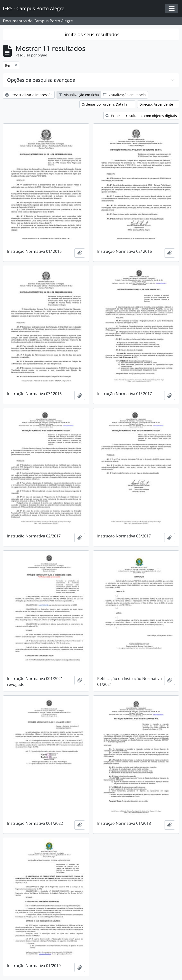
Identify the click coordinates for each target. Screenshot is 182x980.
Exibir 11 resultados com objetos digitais (141, 116)
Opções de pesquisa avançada (41, 80)
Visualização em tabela (124, 95)
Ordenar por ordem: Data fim (106, 104)
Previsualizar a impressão (29, 95)
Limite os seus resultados (91, 34)
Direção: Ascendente (157, 104)
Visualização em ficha (79, 95)
